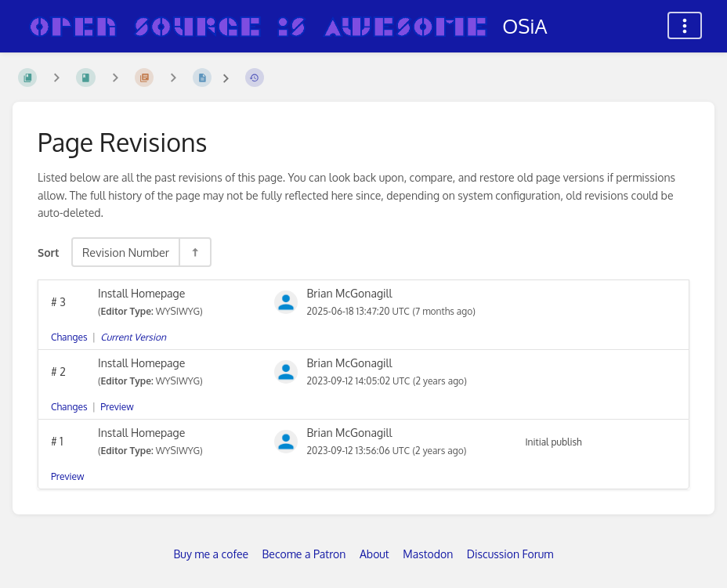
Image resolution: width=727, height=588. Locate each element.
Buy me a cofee (211, 554)
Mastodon (428, 554)
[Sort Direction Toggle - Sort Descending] (194, 252)
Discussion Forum (510, 554)
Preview (117, 407)
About (374, 554)
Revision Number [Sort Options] (126, 252)
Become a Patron (304, 554)
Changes (69, 337)
